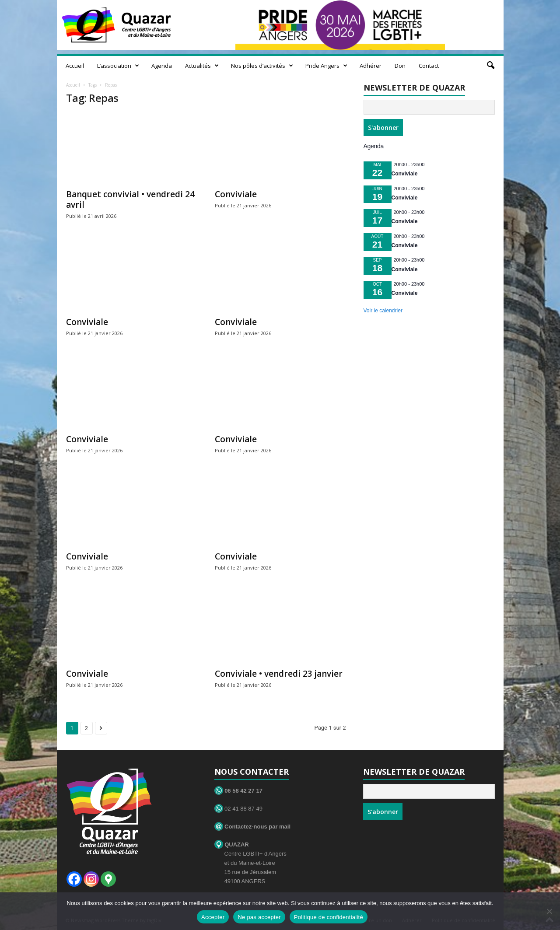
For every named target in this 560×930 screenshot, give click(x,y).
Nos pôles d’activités (262, 66)
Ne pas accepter (259, 917)
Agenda (162, 66)
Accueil (75, 66)
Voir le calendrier (383, 311)
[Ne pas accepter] (549, 911)
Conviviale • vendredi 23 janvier (279, 674)
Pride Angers (326, 66)
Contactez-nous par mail (253, 827)
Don (400, 66)
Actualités (202, 66)
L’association (118, 66)
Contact (429, 66)
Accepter (213, 917)
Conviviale (236, 194)
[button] (490, 66)
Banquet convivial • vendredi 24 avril (130, 199)
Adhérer (371, 66)
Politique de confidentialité (329, 917)
